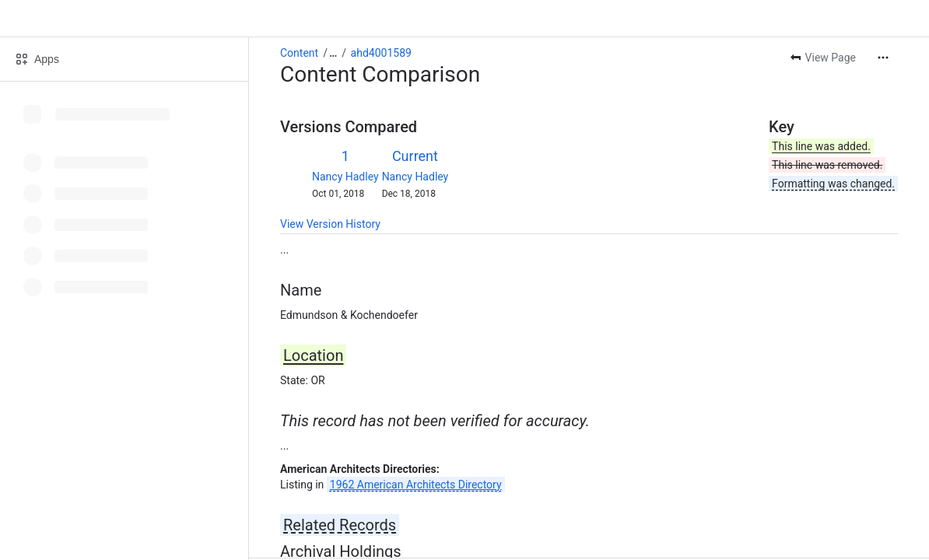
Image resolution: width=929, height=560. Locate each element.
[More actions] (883, 58)
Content (299, 53)
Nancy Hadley (345, 177)
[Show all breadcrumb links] (333, 53)
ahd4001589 (381, 53)
